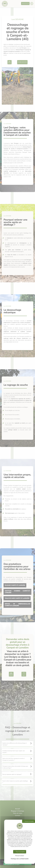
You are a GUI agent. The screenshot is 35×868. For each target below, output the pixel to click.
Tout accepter (20, 852)
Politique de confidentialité (20, 859)
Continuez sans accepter (12, 865)
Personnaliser (20, 856)
